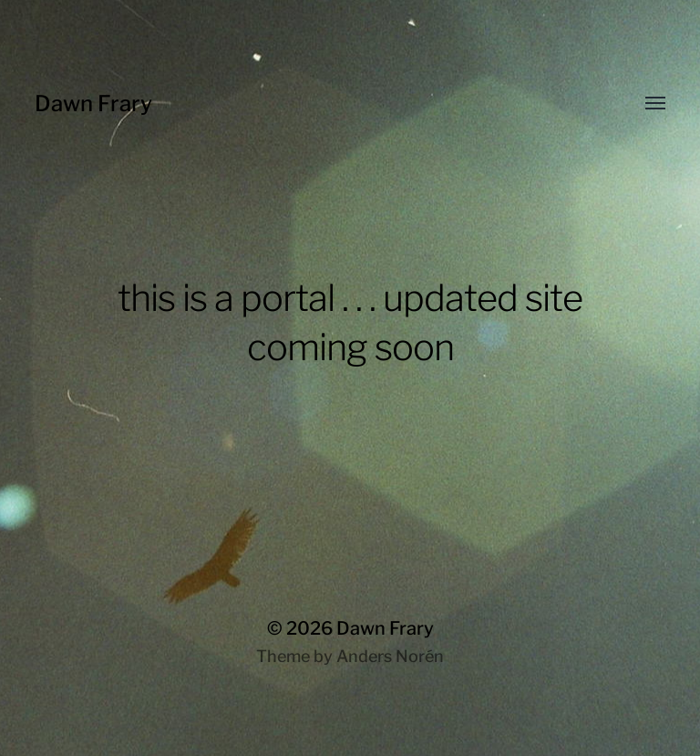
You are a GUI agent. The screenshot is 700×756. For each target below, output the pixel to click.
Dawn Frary (93, 104)
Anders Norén (390, 656)
